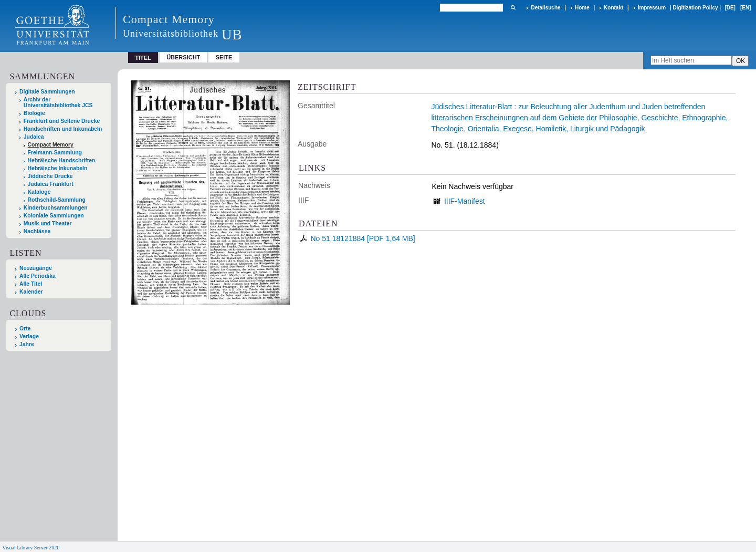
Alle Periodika (38, 276)
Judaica (34, 137)
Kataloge (39, 192)
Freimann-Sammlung (55, 153)
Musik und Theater (48, 223)
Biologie (34, 113)
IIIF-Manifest (465, 201)
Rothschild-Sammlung (57, 200)
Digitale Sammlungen (47, 92)
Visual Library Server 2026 (31, 548)
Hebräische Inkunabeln (58, 168)
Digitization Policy (695, 8)
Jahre (27, 344)
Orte (25, 329)
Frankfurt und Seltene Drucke (62, 121)
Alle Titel (31, 284)
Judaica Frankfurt (51, 184)
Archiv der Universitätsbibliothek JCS (58, 102)
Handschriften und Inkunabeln (63, 129)
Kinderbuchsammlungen (56, 208)
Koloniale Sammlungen (54, 216)
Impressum (652, 8)
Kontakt (613, 8)
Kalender (31, 292)
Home (582, 8)
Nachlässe (37, 231)
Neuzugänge (36, 268)
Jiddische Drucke (50, 176)
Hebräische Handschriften (62, 160)
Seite (224, 57)
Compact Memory (51, 145)
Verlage (29, 336)
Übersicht (183, 57)
